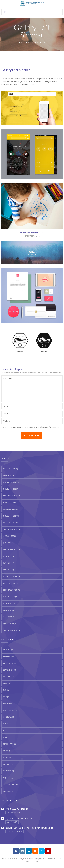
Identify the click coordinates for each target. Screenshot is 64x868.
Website (7, 421)
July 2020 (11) (9, 603)
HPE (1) (6, 730)
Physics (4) (8, 764)
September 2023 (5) (11, 529)
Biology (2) (8, 650)
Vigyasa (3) (8, 791)
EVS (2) (6, 690)
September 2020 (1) (11, 590)
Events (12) (8, 683)
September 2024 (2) (11, 496)
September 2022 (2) (11, 549)
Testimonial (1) (10, 784)
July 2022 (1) (8, 556)
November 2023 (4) (11, 516)
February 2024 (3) (11, 509)
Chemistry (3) (9, 663)
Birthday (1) (9, 656)
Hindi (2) (7, 724)
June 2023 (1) (9, 543)
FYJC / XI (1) (8, 703)
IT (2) (5, 737)
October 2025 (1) (10, 469)
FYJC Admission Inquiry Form (19, 818)
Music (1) (7, 751)
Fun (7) (6, 697)
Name (7, 406)
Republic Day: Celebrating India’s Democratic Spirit (29, 828)
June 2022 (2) (9, 563)
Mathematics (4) (11, 744)
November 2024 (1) (11, 489)
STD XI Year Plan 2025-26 (17, 809)
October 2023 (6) (10, 523)
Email (7, 414)
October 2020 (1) (10, 583)
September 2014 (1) (11, 630)
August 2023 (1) (10, 536)
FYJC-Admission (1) (11, 710)
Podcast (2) (8, 771)
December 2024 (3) (11, 482)
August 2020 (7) (10, 597)
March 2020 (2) (10, 624)
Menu (33, 12)
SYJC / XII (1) (8, 778)
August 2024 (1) (10, 502)
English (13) (9, 677)
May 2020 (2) (8, 610)
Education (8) (9, 670)
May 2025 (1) (8, 475)
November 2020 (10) (12, 576)
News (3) (7, 757)
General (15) (9, 717)
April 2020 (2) (9, 617)
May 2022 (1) (8, 570)
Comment (9, 378)
